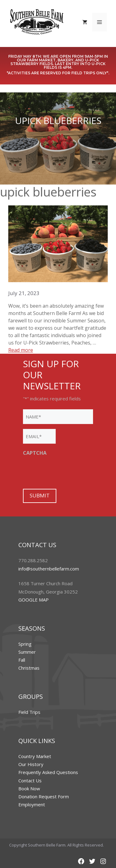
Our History (31, 764)
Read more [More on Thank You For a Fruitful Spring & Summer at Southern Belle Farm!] (21, 350)
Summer (27, 652)
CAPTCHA (35, 453)
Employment (32, 804)
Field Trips (29, 712)
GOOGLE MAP (34, 600)
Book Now (29, 788)
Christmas (29, 668)
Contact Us (30, 780)
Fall (22, 660)
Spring (25, 644)
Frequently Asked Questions (48, 772)
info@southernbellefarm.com (49, 569)
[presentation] (69, 472)
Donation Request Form (44, 796)
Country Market (35, 756)
